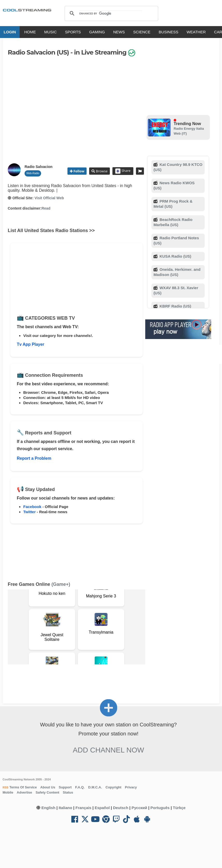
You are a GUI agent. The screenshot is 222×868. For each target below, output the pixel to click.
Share (123, 171)
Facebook (32, 507)
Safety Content (48, 792)
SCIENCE (142, 32)
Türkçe (179, 808)
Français (83, 808)
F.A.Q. (80, 787)
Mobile (8, 792)
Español (102, 808)
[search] (110, 13)
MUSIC (50, 32)
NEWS (119, 32)
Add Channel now (109, 750)
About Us (48, 787)
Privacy (131, 787)
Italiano (66, 808)
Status (68, 792)
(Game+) (61, 584)
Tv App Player (30, 344)
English (48, 808)
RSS (6, 787)
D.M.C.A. (95, 787)
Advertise (24, 792)
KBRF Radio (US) (175, 306)
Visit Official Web (49, 198)
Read (46, 208)
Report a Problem (34, 458)
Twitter (29, 512)
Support (65, 787)
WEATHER (196, 32)
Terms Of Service (23, 787)
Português (160, 808)
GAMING (97, 32)
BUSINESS (169, 32)
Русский (139, 808)
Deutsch (121, 808)
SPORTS (73, 32)
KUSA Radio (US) (175, 256)
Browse (101, 171)
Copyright (113, 787)
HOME (30, 32)
